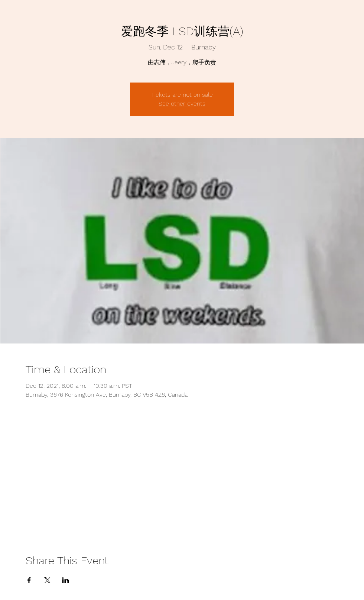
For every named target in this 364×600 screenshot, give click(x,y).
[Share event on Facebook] (29, 580)
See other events (182, 104)
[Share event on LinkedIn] (66, 580)
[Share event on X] (47, 580)
